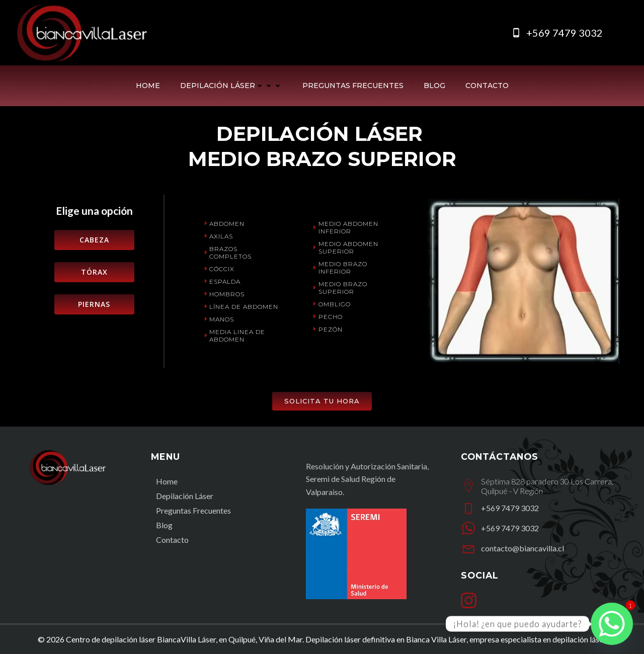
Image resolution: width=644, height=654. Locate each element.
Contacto (487, 86)
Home (148, 86)
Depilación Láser (231, 86)
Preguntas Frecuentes (353, 86)
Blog (434, 86)
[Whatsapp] (612, 624)
